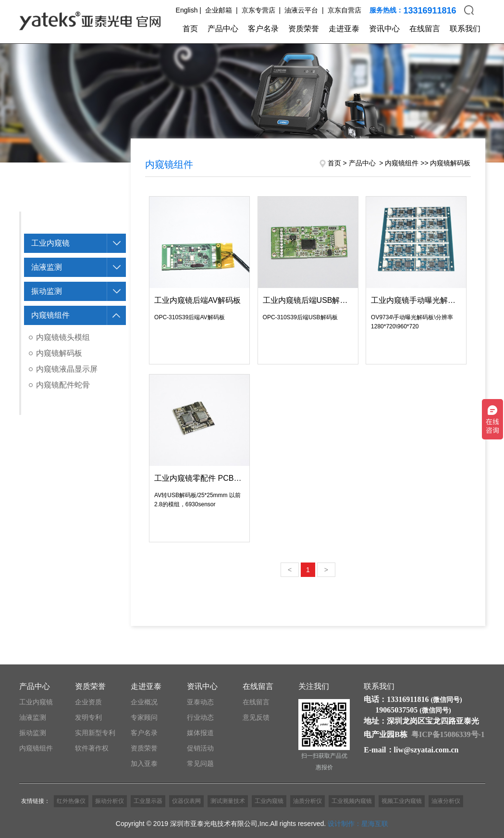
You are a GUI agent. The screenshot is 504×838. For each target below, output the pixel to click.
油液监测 (47, 267)
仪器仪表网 (186, 801)
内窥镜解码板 (59, 353)
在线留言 (425, 29)
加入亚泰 (144, 763)
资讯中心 (384, 29)
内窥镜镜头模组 (63, 337)
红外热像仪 (71, 801)
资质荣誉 (304, 29)
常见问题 (200, 763)
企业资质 (88, 702)
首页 (190, 29)
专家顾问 (144, 717)
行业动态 (200, 717)
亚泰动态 (200, 702)
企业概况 (144, 702)
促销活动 (200, 748)
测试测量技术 (228, 801)
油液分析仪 (446, 801)
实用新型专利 (95, 733)
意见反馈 (256, 717)
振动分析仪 (110, 801)
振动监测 (47, 291)
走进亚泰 (344, 29)
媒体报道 (200, 733)
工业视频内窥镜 (352, 801)
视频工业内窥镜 (402, 801)
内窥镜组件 (50, 315)
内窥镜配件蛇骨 (63, 385)
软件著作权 (92, 748)
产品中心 (223, 29)
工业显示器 (148, 801)
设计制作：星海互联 (358, 824)
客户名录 (263, 29)
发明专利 (88, 717)
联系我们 (465, 29)
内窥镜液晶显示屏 (67, 369)
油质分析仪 (307, 801)
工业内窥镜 (50, 243)
